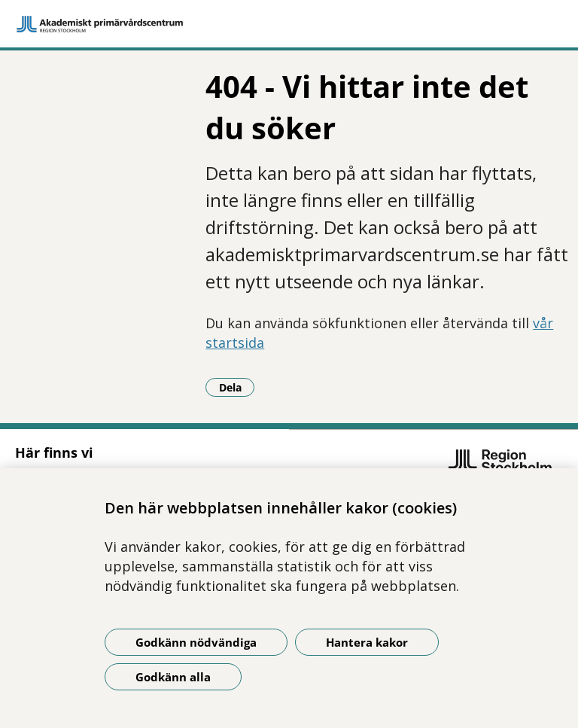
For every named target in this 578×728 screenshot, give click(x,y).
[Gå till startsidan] (289, 24)
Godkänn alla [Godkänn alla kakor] (173, 677)
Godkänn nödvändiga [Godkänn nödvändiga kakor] (196, 642)
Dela (237, 387)
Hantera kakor (367, 642)
